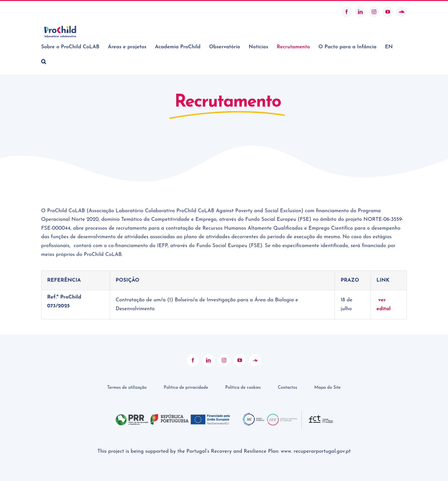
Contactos (287, 373)
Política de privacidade (186, 373)
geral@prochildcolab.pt (62, 12)
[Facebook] (193, 346)
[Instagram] (224, 346)
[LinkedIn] (208, 346)
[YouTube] (240, 346)
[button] (44, 61)
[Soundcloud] (255, 346)
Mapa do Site (328, 373)
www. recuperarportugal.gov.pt (316, 437)
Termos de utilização (127, 373)
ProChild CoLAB (222, 471)
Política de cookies (243, 373)
